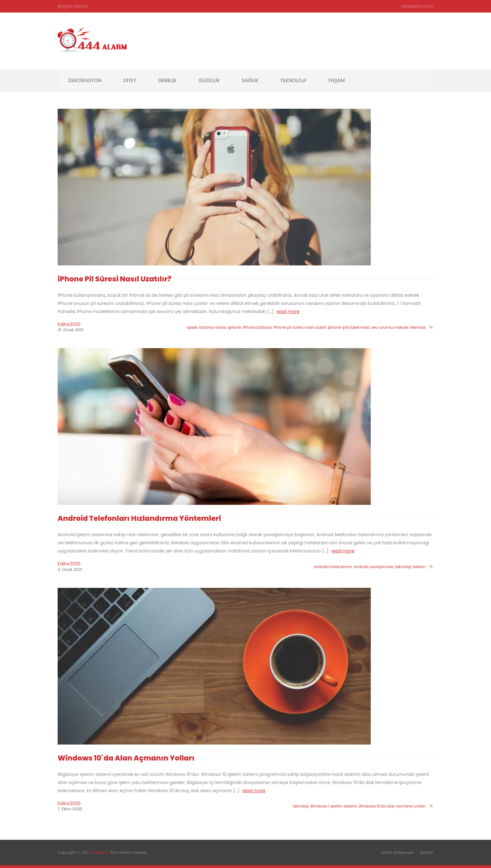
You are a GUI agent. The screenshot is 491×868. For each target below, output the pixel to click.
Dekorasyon (85, 80)
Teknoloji (293, 80)
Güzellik (209, 80)
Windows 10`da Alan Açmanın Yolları (126, 758)
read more (288, 311)
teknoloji (418, 327)
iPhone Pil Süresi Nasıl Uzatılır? (115, 279)
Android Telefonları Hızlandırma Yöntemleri (139, 518)
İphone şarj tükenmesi (349, 327)
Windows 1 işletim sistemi (333, 806)
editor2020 (69, 324)
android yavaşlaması (373, 567)
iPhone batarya (257, 327)
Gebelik (167, 80)
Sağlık (250, 80)
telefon (419, 567)
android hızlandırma (333, 567)
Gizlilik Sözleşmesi (397, 852)
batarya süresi (213, 327)
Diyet (130, 80)
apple (192, 327)
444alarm (99, 852)
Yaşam (336, 80)
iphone (235, 327)
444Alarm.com (417, 6)
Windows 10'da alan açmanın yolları (392, 806)
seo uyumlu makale (390, 327)
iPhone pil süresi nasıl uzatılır (300, 327)
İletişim (427, 852)
